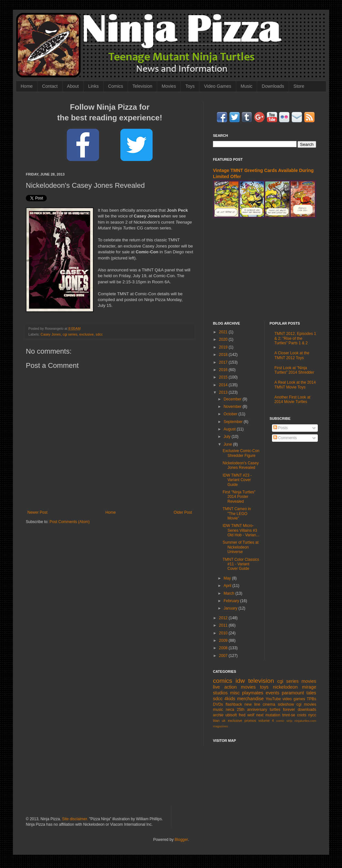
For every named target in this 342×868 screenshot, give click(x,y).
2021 (224, 332)
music (218, 710)
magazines (220, 726)
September (234, 422)
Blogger (181, 840)
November (233, 407)
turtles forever (282, 710)
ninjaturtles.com (305, 721)
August (230, 429)
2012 (224, 618)
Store (299, 86)
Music (247, 86)
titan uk (219, 721)
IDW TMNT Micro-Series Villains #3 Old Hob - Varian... (241, 530)
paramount (293, 693)
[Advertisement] (265, 270)
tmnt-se (289, 715)
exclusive (86, 334)
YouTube (273, 699)
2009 (224, 641)
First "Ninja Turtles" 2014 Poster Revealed (239, 497)
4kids (230, 699)
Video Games (218, 86)
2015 (224, 377)
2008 (224, 648)
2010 (224, 633)
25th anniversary (252, 710)
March (230, 593)
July (228, 437)
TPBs (312, 699)
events (272, 693)
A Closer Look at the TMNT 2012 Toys (292, 355)
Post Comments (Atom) (70, 522)
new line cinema (260, 704)
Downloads (273, 86)
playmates (253, 693)
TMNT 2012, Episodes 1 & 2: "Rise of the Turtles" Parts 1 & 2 (295, 338)
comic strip (284, 721)
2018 (224, 355)
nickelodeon (285, 687)
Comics (116, 86)
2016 (224, 370)
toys (264, 687)
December (233, 399)
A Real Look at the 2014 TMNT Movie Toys (295, 385)
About (73, 86)
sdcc (99, 334)
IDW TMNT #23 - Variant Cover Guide (237, 480)
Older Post (183, 512)
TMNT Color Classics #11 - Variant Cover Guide (241, 564)
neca (230, 710)
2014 (224, 385)
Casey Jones (51, 334)
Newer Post (37, 512)
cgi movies (306, 704)
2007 (224, 656)
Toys (190, 86)
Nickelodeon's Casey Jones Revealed (241, 465)
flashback (234, 704)
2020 (224, 339)
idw (240, 681)
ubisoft (231, 715)
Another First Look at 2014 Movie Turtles (292, 399)
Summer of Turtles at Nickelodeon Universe (241, 547)
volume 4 (266, 721)
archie (218, 715)
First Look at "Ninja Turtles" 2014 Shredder (294, 370)
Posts (281, 428)
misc (235, 693)
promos (250, 721)
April (228, 586)
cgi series (70, 334)
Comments (285, 438)
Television (142, 86)
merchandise (250, 699)
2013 (224, 392)
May (228, 578)
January (231, 608)
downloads (307, 710)
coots (302, 715)
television (261, 681)
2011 (224, 625)
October (231, 414)
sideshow (286, 704)
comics (223, 681)
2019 (224, 347)
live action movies (234, 687)
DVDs (218, 704)
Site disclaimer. (75, 819)
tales (311, 693)
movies (309, 681)
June (228, 444)
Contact (50, 86)
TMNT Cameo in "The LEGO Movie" (237, 514)
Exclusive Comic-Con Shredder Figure (241, 453)
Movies (169, 86)
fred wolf (246, 715)
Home (27, 86)
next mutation (268, 715)
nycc (312, 715)
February (232, 601)
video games (294, 699)
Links (93, 86)
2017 (224, 362)
